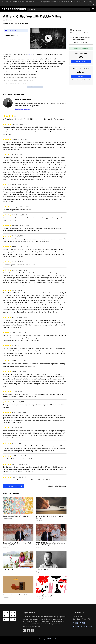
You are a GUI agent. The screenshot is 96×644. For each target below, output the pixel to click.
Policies (48, 641)
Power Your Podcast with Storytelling (16, 595)
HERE (30, 54)
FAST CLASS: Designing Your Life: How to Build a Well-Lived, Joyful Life (51, 544)
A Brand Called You (12, 35)
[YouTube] (24, 631)
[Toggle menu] (93, 9)
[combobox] (58, 9)
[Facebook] (29, 631)
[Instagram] (33, 631)
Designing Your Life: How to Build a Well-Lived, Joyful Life (17, 544)
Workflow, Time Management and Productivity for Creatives (48, 596)
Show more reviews (14, 486)
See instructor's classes (23, 109)
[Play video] (48, 38)
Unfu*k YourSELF (42, 570)
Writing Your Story (9, 570)
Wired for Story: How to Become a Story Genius (50, 517)
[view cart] (80, 2)
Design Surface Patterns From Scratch (16, 516)
